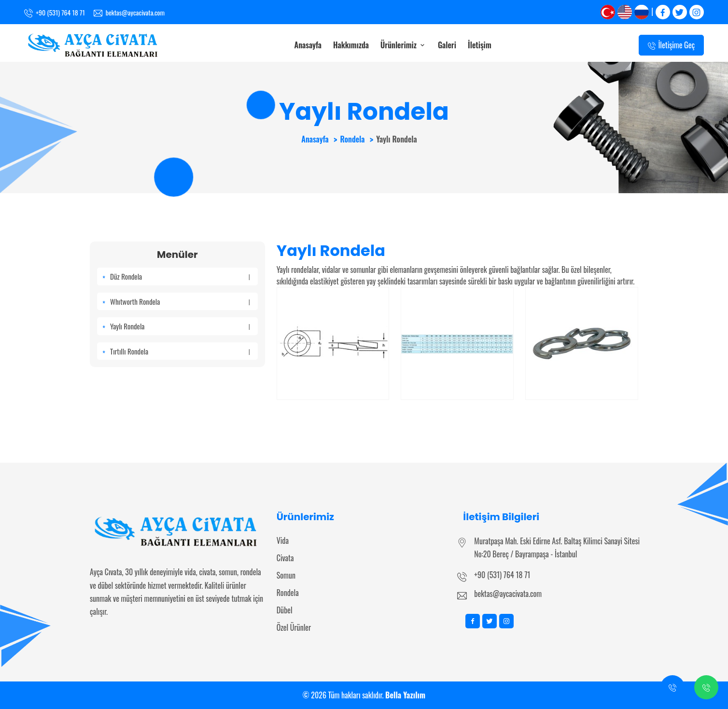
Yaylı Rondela (180, 326)
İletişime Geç (671, 45)
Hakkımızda (351, 45)
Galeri (447, 45)
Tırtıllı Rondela (180, 351)
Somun (286, 575)
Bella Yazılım (405, 695)
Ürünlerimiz (403, 45)
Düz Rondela (180, 276)
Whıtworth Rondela (180, 301)
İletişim (480, 45)
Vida (283, 540)
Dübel (285, 610)
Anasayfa (308, 45)
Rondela (352, 139)
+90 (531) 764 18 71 (502, 575)
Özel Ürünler (294, 627)
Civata (285, 558)
